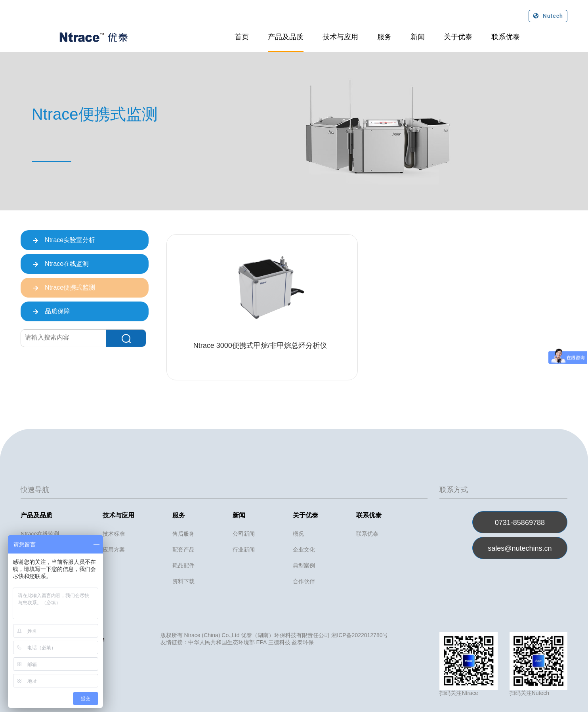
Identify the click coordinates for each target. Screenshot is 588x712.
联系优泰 (506, 37)
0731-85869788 (520, 523)
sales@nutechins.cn (520, 548)
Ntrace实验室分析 (64, 241)
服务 (384, 37)
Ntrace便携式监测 (64, 288)
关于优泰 (458, 37)
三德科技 (279, 642)
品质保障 (51, 312)
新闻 (418, 37)
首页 (242, 37)
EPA (261, 642)
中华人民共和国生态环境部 (221, 642)
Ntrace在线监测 (61, 264)
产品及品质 (286, 37)
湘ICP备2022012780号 (360, 635)
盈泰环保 (303, 642)
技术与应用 (340, 37)
